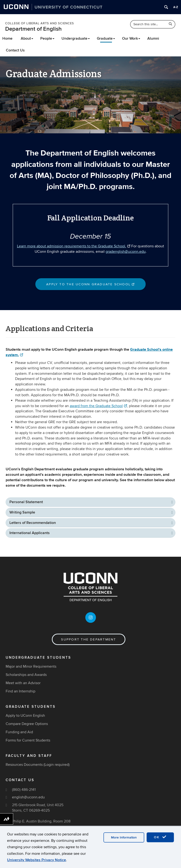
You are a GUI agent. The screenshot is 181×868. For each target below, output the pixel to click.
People (47, 38)
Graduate (106, 38)
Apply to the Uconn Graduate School (90, 284)
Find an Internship (21, 691)
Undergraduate (76, 38)
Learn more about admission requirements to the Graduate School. (74, 246)
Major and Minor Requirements (31, 666)
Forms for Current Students (28, 740)
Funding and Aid (19, 732)
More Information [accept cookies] (124, 837)
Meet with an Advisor (23, 683)
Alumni (153, 38)
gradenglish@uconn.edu (126, 252)
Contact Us (15, 50)
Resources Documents (24, 765)
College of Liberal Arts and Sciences (40, 23)
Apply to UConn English (25, 716)
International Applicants (30, 533)
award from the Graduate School (98, 406)
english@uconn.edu (28, 797)
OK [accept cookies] (160, 837)
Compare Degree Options (27, 724)
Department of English (33, 29)
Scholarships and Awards (26, 675)
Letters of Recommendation (33, 523)
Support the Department (88, 639)
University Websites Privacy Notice (37, 860)
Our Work (131, 38)
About (27, 38)
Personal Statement (26, 502)
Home (7, 38)
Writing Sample (22, 512)
